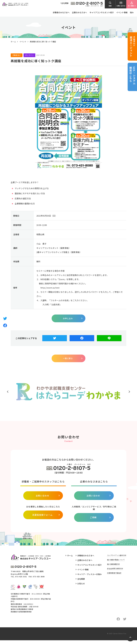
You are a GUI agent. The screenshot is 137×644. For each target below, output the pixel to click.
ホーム (13, 42)
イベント (23, 42)
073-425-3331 (21, 580)
